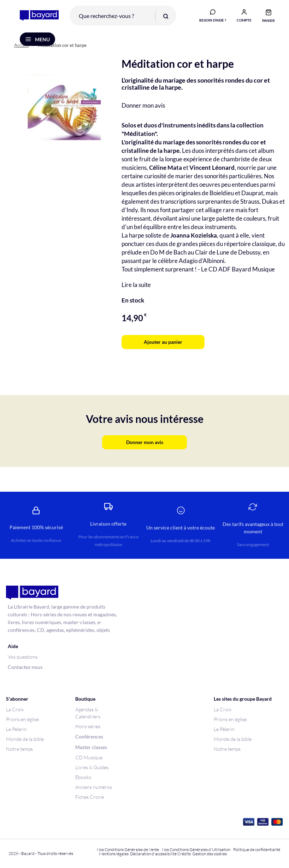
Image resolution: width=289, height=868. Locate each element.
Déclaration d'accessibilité (153, 854)
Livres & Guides (92, 767)
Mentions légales (114, 854)
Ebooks (83, 777)
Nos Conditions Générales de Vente (128, 849)
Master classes (91, 747)
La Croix (15, 709)
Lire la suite (136, 285)
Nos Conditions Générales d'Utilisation (197, 849)
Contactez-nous (25, 667)
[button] (244, 15)
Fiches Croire (90, 797)
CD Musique (89, 757)
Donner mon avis (143, 105)
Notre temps (19, 749)
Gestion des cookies (210, 854)
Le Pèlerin (16, 729)
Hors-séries (88, 726)
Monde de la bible (25, 739)
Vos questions (23, 657)
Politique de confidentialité (257, 849)
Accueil (21, 45)
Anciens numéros (94, 787)
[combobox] (123, 16)
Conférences (89, 737)
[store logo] (39, 16)
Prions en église (22, 719)
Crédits (184, 854)
